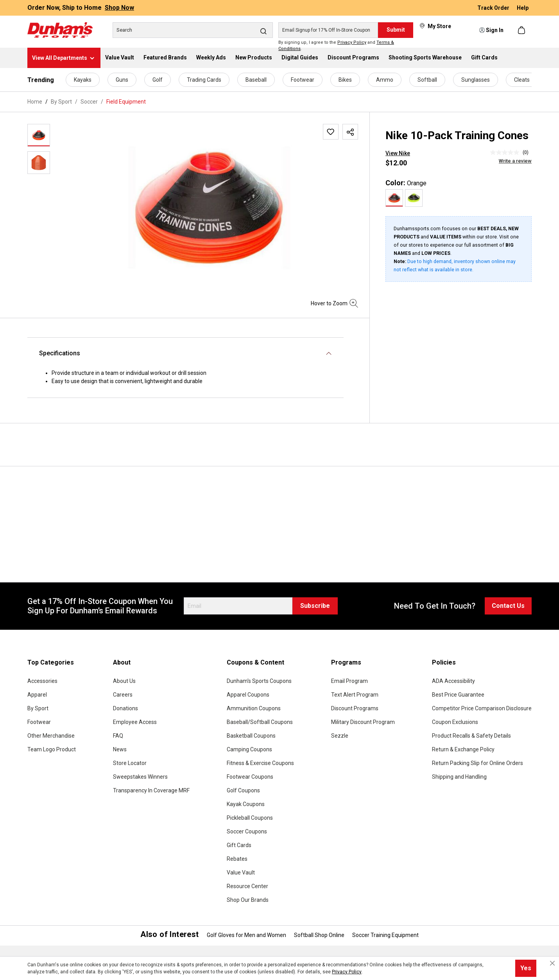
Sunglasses (476, 80)
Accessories (42, 681)
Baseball (256, 80)
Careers (123, 695)
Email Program (349, 681)
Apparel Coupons (248, 695)
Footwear (303, 80)
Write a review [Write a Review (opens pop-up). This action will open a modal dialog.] (515, 161)
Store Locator (130, 763)
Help (523, 8)
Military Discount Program (363, 722)
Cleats (522, 80)
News (120, 749)
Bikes (345, 80)
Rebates (237, 859)
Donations (125, 708)
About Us (124, 681)
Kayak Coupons (246, 804)
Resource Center (247, 886)
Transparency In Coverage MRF (151, 790)
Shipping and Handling (459, 777)
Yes (526, 968)
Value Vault (241, 873)
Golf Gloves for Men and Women (246, 935)
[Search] (193, 30)
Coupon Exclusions (455, 722)
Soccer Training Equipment (385, 935)
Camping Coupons (249, 749)
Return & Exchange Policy (463, 749)
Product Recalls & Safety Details (471, 736)
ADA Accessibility (453, 681)
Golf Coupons (243, 790)
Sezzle (340, 736)
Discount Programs (355, 708)
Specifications (60, 353)
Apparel (37, 695)
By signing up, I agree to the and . (336, 46)
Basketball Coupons (251, 736)
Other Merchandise (51, 736)
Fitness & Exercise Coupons (260, 763)
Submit (396, 30)
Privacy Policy (352, 42)
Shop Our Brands (248, 900)
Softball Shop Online (319, 935)
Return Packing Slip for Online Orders (477, 763)
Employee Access (135, 722)
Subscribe (315, 606)
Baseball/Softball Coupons (260, 722)
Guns (122, 80)
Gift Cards (239, 845)
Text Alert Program (355, 695)
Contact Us (508, 606)
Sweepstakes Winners (140, 777)
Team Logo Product (52, 749)
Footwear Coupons (250, 777)
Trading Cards (204, 80)
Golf (158, 80)
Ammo (385, 80)
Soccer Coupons (247, 831)
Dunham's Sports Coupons (259, 681)
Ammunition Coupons (254, 708)
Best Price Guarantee (458, 695)
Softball (427, 80)
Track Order (494, 8)
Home (35, 102)
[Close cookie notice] (552, 963)
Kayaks (83, 80)
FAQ (118, 736)
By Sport (38, 708)
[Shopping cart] (522, 30)
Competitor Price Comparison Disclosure (482, 708)
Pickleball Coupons (250, 818)
